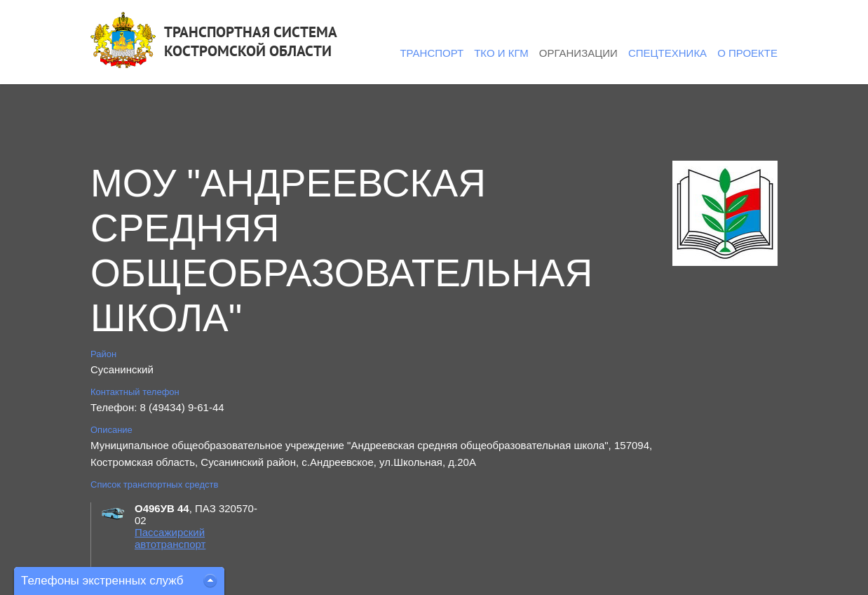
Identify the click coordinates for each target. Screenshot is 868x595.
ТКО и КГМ (501, 53)
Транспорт (432, 53)
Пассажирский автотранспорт (170, 538)
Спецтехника (667, 53)
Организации (578, 53)
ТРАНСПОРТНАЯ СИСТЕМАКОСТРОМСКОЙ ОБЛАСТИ (251, 41)
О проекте (747, 53)
